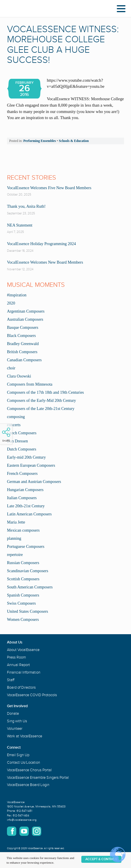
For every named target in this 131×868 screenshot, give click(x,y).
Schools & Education (74, 141)
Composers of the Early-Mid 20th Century (42, 401)
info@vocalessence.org (22, 820)
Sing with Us (17, 721)
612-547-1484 (21, 816)
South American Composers (30, 587)
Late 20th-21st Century (26, 506)
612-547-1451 (24, 811)
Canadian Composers (24, 360)
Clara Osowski (19, 376)
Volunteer (15, 729)
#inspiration (17, 295)
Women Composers (23, 620)
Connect (14, 747)
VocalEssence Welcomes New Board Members (45, 262)
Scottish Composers (23, 579)
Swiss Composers (21, 603)
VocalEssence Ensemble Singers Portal (38, 778)
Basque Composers (23, 328)
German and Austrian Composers (34, 482)
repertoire (15, 555)
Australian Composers (25, 319)
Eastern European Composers (31, 465)
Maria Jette (16, 522)
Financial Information (24, 672)
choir (11, 368)
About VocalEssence (23, 650)
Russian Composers (23, 563)
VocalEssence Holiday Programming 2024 (41, 244)
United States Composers (28, 611)
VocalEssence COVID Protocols (32, 695)
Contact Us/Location (24, 763)
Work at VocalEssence (25, 736)
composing (16, 417)
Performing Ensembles (40, 141)
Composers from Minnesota (30, 384)
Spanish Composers (23, 595)
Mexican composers (23, 530)
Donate (13, 714)
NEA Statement (20, 225)
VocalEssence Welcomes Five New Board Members (49, 188)
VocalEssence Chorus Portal (29, 770)
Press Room (16, 657)
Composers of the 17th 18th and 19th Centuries (45, 392)
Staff (11, 680)
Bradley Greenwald (23, 344)
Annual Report (18, 665)
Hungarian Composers (25, 490)
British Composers (22, 352)
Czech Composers (22, 433)
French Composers (22, 474)
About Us (15, 642)
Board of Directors (21, 688)
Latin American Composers (29, 514)
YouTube (24, 831)
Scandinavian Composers (28, 571)
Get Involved (17, 706)
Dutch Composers (22, 449)
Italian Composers (22, 498)
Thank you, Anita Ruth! (26, 206)
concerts (14, 425)
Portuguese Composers (26, 547)
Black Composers (21, 336)
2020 (11, 303)
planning (14, 538)
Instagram (37, 831)
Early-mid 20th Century (26, 457)
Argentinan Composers (26, 311)
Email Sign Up (18, 755)
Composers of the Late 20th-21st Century (41, 409)
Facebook (12, 831)
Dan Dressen (17, 441)
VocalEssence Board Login (28, 785)
